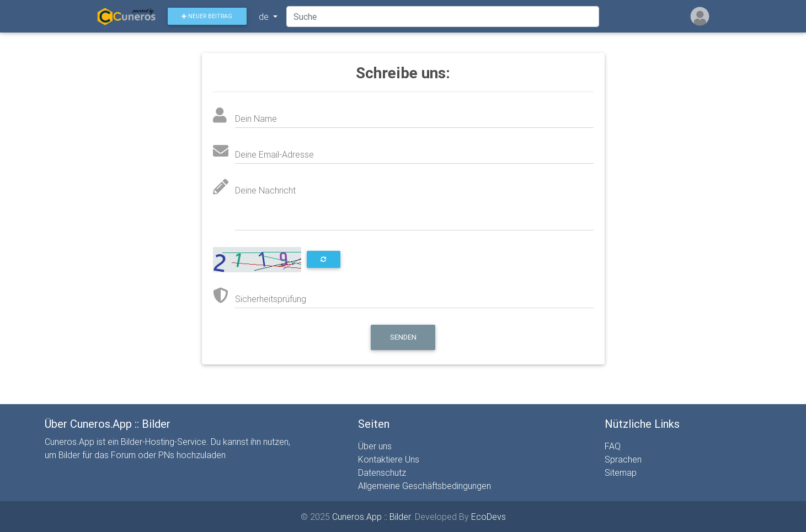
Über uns (375, 446)
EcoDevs (489, 517)
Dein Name (256, 119)
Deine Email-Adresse (274, 154)
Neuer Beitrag (211, 18)
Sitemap (621, 472)
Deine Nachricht (265, 190)
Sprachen (623, 459)
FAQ (613, 446)
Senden (403, 337)
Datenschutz (382, 472)
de (269, 19)
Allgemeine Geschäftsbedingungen (425, 486)
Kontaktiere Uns (389, 459)
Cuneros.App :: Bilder (371, 517)
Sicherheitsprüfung (271, 299)
